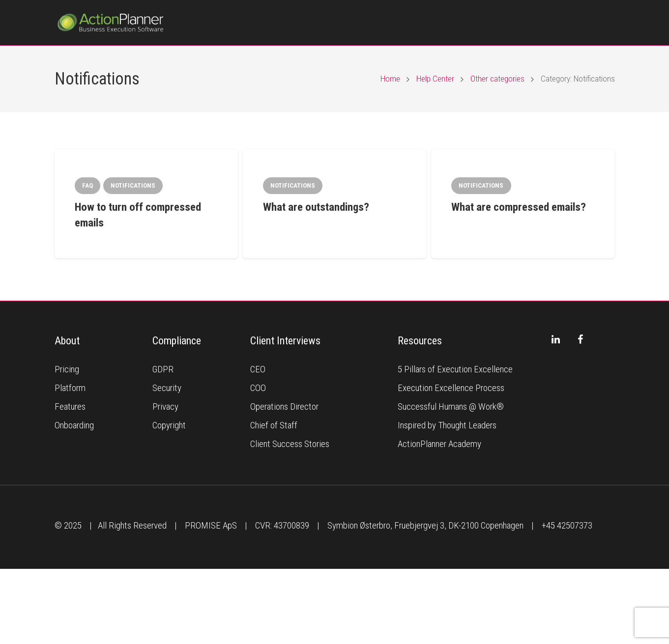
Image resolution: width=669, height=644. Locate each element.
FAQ (87, 185)
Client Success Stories (290, 444)
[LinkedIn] (556, 339)
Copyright (169, 425)
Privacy (165, 406)
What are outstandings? (316, 207)
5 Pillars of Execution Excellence (455, 369)
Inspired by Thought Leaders (447, 425)
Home (390, 79)
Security (167, 388)
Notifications (133, 185)
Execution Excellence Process (451, 388)
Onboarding (74, 425)
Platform (70, 388)
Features (70, 406)
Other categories (497, 79)
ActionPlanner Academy (439, 444)
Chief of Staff (274, 425)
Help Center (435, 79)
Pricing (67, 369)
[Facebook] (581, 339)
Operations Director (284, 406)
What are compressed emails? (519, 207)
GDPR (163, 369)
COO (258, 388)
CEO (258, 369)
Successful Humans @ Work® (451, 406)
